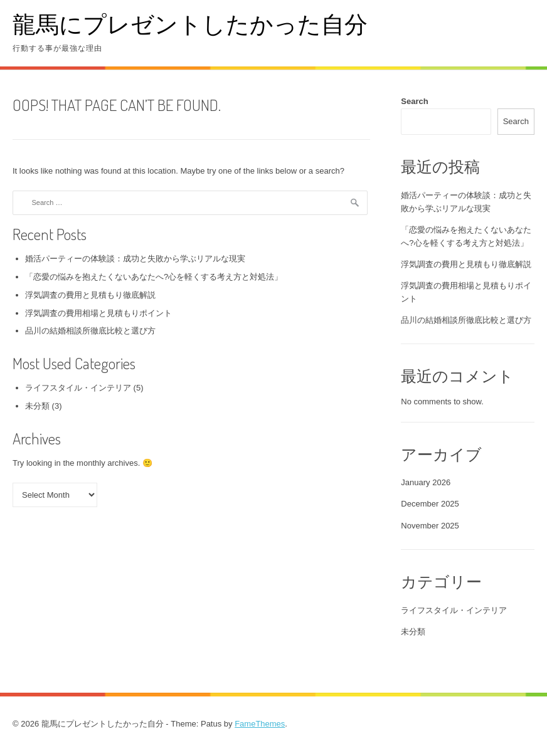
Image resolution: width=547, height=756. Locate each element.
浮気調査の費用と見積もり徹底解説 (90, 295)
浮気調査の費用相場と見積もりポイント (98, 313)
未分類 (37, 406)
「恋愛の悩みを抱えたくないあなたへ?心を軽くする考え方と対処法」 (154, 277)
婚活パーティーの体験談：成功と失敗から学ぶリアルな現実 (135, 259)
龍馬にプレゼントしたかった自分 (190, 24)
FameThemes (260, 724)
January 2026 (426, 482)
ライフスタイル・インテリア (78, 388)
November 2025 (430, 526)
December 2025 (430, 504)
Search (414, 101)
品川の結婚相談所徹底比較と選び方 (90, 331)
